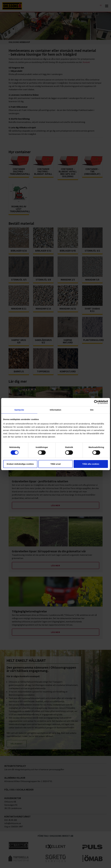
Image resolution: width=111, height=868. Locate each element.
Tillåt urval (55, 464)
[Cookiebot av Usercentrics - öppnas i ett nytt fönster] (96, 402)
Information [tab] (56, 410)
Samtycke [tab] (19, 410)
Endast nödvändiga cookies (20, 464)
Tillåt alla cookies (91, 464)
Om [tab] (92, 410)
